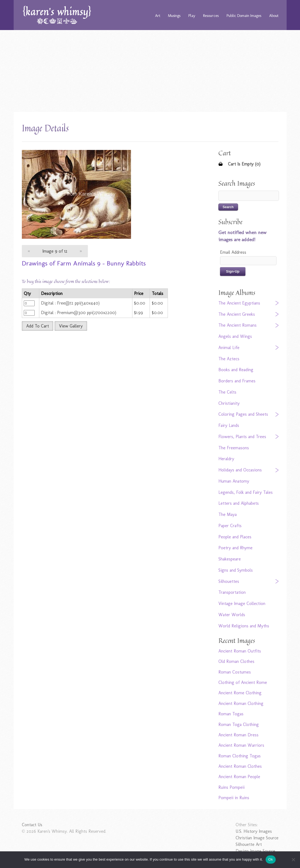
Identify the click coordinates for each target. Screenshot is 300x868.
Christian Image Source (257, 838)
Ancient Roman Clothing (241, 703)
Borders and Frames (237, 381)
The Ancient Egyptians (239, 303)
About (274, 16)
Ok (271, 859)
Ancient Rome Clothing (240, 693)
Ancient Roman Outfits (240, 651)
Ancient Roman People (239, 777)
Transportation (232, 592)
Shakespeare (230, 559)
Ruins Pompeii (231, 787)
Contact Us (32, 825)
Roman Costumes (235, 672)
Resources (211, 16)
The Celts (227, 392)
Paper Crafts (230, 526)
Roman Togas (231, 714)
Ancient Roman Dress (238, 735)
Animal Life (229, 348)
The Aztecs (229, 359)
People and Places (235, 537)
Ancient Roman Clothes (240, 766)
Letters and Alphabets (239, 503)
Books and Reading (236, 370)
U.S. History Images (254, 831)
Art (158, 16)
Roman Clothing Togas (240, 756)
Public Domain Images (244, 16)
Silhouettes (229, 581)
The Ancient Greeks (237, 314)
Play (192, 16)
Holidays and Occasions (240, 470)
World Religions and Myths (244, 626)
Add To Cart (38, 326)
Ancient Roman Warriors (241, 745)
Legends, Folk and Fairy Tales (246, 492)
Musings (174, 16)
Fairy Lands (229, 425)
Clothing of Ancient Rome (243, 682)
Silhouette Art (249, 844)
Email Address (233, 252)
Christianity (229, 403)
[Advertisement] (150, 71)
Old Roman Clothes (236, 661)
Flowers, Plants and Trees (242, 437)
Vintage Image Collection (242, 603)
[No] (293, 860)
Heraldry (226, 459)
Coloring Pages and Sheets (243, 414)
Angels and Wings (235, 336)
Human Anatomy (234, 481)
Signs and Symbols (236, 570)
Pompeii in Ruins (234, 798)
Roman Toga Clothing (239, 724)
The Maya (228, 514)
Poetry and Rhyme (235, 548)
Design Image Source (255, 851)
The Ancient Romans (237, 325)
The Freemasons (234, 448)
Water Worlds (232, 615)
